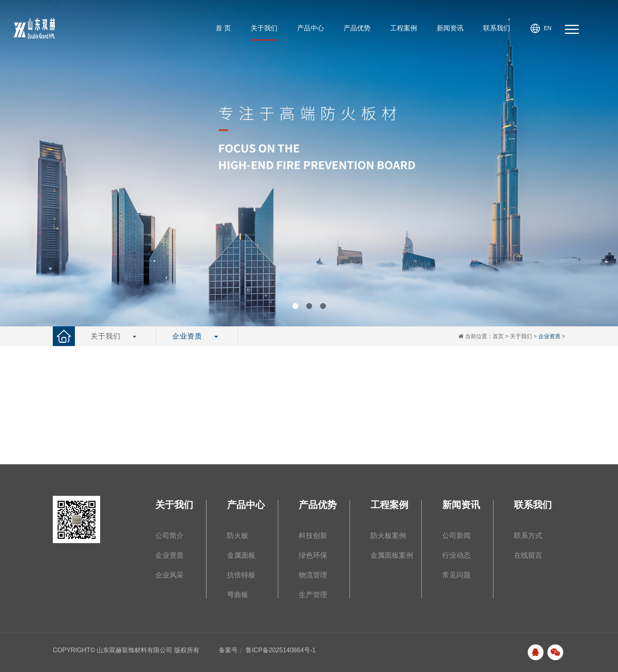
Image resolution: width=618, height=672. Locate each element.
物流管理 (313, 575)
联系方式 (528, 536)
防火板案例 (388, 536)
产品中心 (246, 505)
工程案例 (389, 505)
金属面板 (241, 555)
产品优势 (318, 505)
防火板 (238, 536)
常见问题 (456, 575)
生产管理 (313, 595)
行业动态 (456, 555)
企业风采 (169, 575)
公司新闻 (456, 536)
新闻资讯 (461, 505)
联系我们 (533, 505)
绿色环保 (313, 555)
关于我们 (521, 336)
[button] (295, 306)
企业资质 (549, 336)
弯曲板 (238, 595)
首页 (498, 336)
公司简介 (169, 536)
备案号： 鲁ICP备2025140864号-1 (267, 650)
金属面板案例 (392, 555)
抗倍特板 (241, 575)
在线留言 (528, 555)
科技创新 (313, 536)
